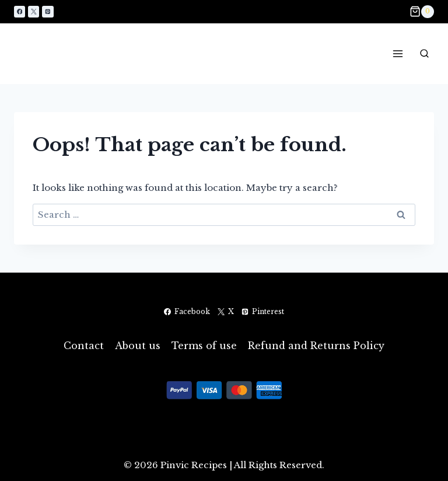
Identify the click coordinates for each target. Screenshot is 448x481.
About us (138, 346)
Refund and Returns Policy (316, 346)
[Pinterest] (48, 11)
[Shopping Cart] (422, 12)
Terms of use (204, 346)
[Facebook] (20, 11)
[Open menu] (398, 53)
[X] (34, 11)
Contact (84, 346)
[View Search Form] (424, 54)
